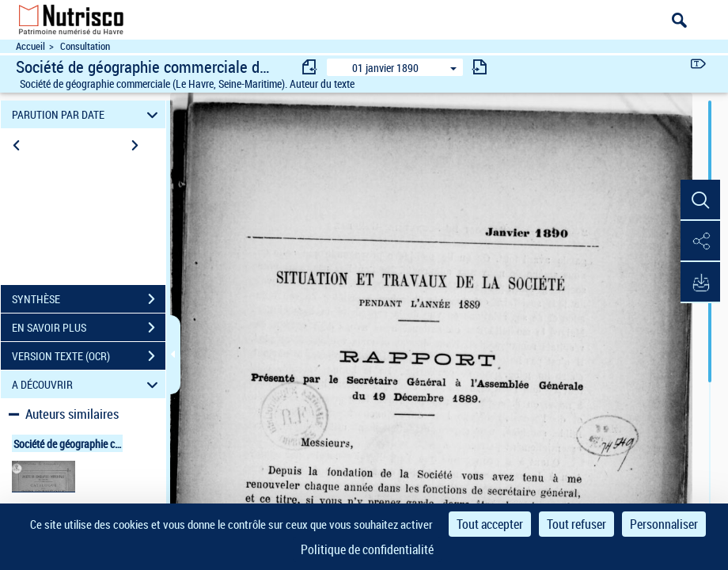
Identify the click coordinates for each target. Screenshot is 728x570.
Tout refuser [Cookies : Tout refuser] (576, 524)
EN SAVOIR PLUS (89, 328)
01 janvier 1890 (385, 68)
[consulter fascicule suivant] (480, 67)
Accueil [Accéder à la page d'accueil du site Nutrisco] (30, 46)
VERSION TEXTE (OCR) (89, 356)
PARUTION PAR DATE (87, 114)
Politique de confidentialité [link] (367, 549)
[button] (700, 200)
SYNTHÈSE (89, 299)
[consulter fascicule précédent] (310, 67)
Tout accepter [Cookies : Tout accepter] (490, 524)
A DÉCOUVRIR (87, 384)
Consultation (85, 46)
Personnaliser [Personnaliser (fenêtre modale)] (664, 524)
